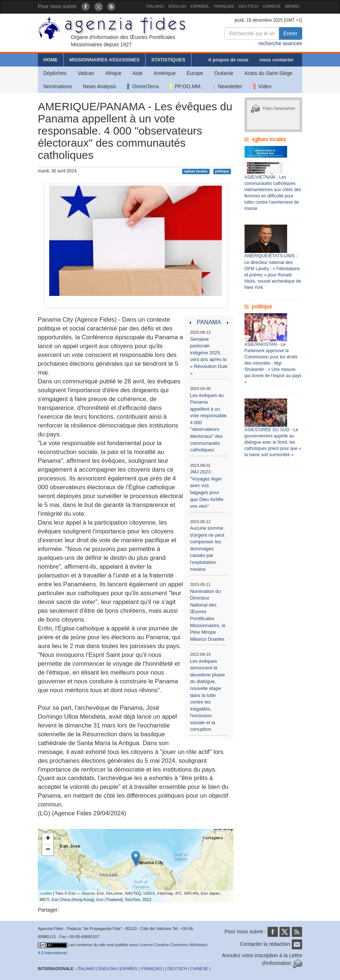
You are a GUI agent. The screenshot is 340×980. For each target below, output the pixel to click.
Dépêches (55, 73)
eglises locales (196, 171)
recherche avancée (280, 43)
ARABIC (292, 6)
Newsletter (228, 86)
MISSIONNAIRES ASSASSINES (104, 60)
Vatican (86, 73)
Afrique (113, 73)
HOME (50, 60)
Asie (138, 73)
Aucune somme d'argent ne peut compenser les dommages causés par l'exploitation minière (207, 548)
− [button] (48, 850)
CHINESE (272, 6)
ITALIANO (155, 6)
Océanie (224, 73)
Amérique (164, 73)
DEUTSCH (248, 6)
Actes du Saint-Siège (269, 73)
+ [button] (48, 839)
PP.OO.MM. (186, 86)
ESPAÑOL (200, 6)
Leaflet (46, 893)
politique (222, 171)
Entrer (290, 33)
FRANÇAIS (224, 6)
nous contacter (277, 60)
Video (262, 86)
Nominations (58, 86)
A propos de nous (228, 60)
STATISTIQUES (168, 60)
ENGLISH (177, 6)
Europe (195, 73)
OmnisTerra (143, 86)
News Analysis (100, 86)
